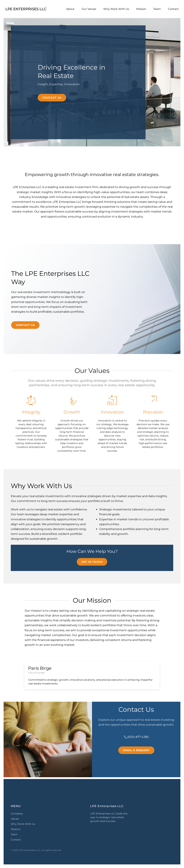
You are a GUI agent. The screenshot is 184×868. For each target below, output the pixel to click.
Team (157, 9)
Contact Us (52, 98)
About (70, 9)
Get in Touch (92, 562)
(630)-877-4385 (136, 737)
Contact (173, 9)
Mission (141, 9)
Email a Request (136, 750)
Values (15, 819)
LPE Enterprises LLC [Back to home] (26, 9)
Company (17, 814)
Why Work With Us (116, 9)
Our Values (89, 9)
